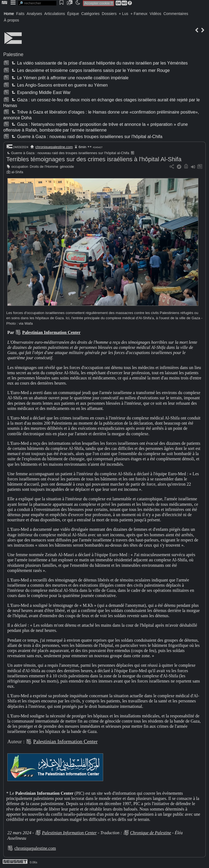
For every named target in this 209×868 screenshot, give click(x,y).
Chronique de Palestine (151, 833)
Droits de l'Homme (44, 167)
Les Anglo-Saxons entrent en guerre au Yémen (59, 85)
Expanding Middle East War (40, 92)
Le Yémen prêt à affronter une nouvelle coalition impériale (69, 78)
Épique (73, 14)
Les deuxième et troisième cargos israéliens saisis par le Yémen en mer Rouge (90, 70)
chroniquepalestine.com (54, 147)
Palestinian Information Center (51, 332)
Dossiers (109, 14)
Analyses (34, 14)
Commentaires (176, 14)
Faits (20, 14)
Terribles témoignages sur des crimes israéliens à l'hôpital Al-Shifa (94, 159)
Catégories (90, 14)
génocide (67, 167)
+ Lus (124, 14)
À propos (11, 20)
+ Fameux (139, 14)
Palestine (13, 54)
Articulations (55, 14)
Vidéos (156, 14)
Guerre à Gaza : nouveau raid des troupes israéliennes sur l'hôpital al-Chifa (86, 137)
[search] (37, 3)
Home (9, 14)
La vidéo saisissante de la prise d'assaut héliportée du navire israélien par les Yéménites (99, 63)
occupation (20, 167)
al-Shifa (17, 172)
